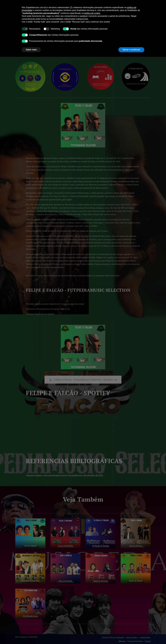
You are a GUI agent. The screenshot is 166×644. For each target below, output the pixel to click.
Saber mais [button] (31, 50)
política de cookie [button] (92, 13)
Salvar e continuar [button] (131, 50)
